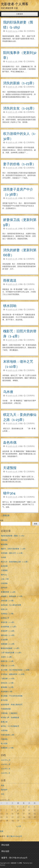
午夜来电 (4, 739)
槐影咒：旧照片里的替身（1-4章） (14, 549)
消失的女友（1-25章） (20, 108)
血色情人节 (5, 618)
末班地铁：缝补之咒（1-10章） (12, 553)
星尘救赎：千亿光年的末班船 (12, 696)
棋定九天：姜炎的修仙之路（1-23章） (15, 562)
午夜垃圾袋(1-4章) (8, 735)
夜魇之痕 (4, 722)
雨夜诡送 (10, 280)
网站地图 (5, 845)
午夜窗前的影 (6, 709)
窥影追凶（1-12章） (8, 635)
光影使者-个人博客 (15, 4)
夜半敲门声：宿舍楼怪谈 (10, 718)
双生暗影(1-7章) (7, 692)
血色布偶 (10, 442)
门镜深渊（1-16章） (8, 679)
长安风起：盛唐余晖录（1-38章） (13, 674)
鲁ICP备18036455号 (14, 836)
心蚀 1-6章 (5, 579)
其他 (2, 785)
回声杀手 (4, 588)
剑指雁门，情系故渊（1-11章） (12, 596)
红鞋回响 (4, 583)
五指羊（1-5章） (7, 657)
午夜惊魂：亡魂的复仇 (9, 713)
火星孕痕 (4, 731)
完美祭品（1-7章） (8, 614)
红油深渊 (4, 640)
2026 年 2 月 (6, 769)
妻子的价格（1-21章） (19, 164)
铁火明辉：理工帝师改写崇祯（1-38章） (16, 670)
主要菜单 (20, 14)
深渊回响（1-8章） (8, 748)
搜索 (2, 520)
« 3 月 (19, 826)
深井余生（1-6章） (8, 683)
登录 (2, 831)
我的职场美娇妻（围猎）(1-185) (13, 536)
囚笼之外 (4, 609)
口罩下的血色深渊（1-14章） (12, 653)
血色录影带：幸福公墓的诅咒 (12, 705)
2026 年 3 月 (6, 764)
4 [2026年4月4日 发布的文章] (29, 807)
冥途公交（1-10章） (8, 666)
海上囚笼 (4, 743)
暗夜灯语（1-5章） (8, 661)
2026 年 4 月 (6, 760)
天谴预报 (10, 468)
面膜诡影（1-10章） (8, 644)
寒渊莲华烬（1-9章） (9, 592)
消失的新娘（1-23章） (20, 83)
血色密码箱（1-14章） (9, 627)
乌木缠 (8, 392)
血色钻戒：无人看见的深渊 (11, 605)
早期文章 (5, 515)
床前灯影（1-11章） (8, 622)
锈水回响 (10, 306)
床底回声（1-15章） (8, 631)
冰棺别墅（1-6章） (8, 601)
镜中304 (9, 493)
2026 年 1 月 (5, 773)
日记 (2, 794)
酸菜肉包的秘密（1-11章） (11, 648)
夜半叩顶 (4, 700)
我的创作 (4, 790)
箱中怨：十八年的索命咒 (10, 726)
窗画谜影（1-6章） (8, 687)
